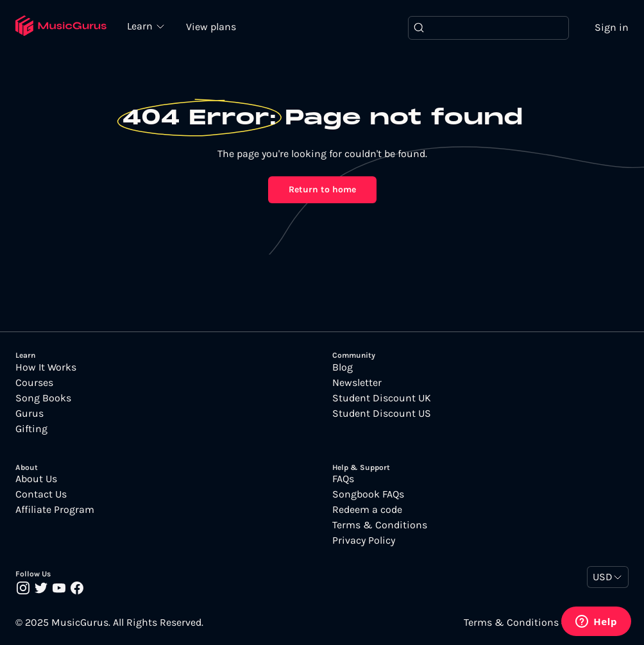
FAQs (343, 479)
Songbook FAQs (368, 494)
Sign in (612, 27)
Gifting (31, 429)
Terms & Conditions (380, 525)
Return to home (322, 189)
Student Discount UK (382, 398)
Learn (141, 26)
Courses (34, 383)
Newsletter (357, 383)
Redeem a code (367, 510)
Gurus (30, 414)
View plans (211, 27)
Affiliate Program (55, 510)
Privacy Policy (364, 540)
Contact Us (41, 494)
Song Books (43, 398)
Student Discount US (382, 414)
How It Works (46, 367)
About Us (36, 479)
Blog (343, 367)
